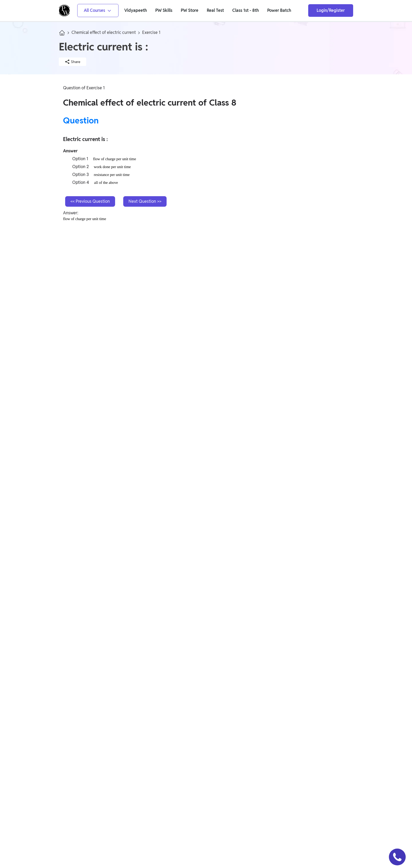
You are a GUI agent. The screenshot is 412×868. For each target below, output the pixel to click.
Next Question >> (145, 201)
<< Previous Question (90, 201)
